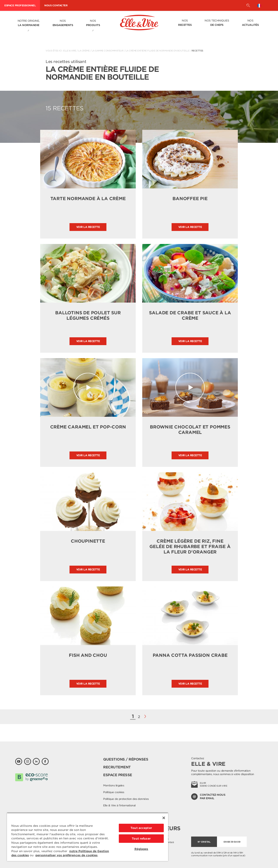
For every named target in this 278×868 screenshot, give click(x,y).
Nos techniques (217, 23)
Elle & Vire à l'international (119, 805)
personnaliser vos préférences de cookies (66, 855)
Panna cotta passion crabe (190, 655)
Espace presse (118, 775)
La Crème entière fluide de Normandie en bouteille (158, 51)
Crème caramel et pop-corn (88, 427)
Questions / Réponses (126, 759)
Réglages (141, 849)
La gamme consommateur (108, 51)
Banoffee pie (190, 199)
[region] (88, 837)
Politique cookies (114, 792)
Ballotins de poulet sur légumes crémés (88, 315)
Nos (63, 23)
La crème (84, 51)
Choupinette (88, 541)
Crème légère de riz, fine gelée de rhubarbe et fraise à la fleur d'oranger (190, 547)
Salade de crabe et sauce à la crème (190, 315)
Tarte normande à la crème (88, 199)
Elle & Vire (70, 51)
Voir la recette (88, 227)
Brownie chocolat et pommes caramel (190, 430)
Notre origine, (29, 23)
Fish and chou (88, 655)
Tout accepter (141, 828)
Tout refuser (141, 839)
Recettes (197, 51)
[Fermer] (164, 818)
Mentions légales (114, 785)
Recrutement (117, 767)
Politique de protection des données (126, 799)
